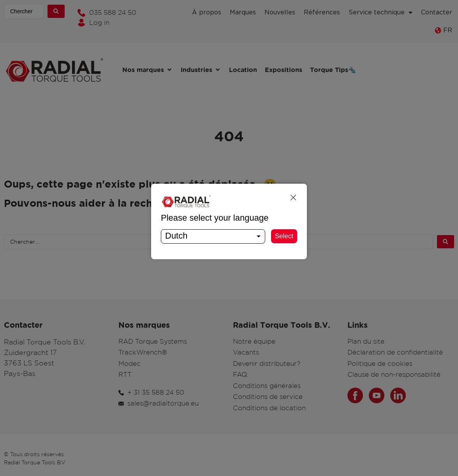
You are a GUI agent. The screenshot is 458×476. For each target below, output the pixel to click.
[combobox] (213, 236)
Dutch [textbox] (176, 236)
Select (284, 236)
